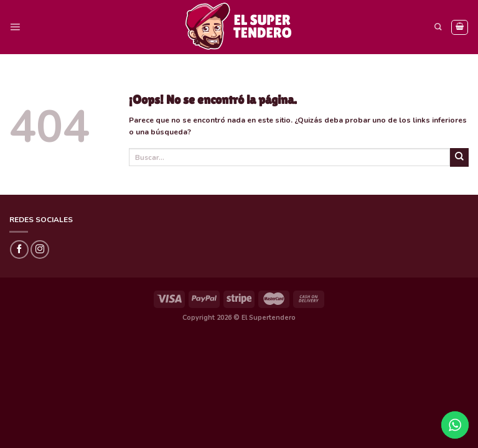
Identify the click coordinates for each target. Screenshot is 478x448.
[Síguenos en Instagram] (40, 250)
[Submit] (459, 157)
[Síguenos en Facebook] (19, 250)
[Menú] (15, 27)
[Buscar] (438, 27)
